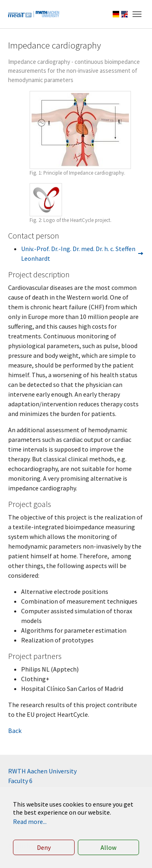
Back (15, 731)
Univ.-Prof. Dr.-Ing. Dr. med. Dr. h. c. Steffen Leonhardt (78, 253)
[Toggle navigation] (137, 14)
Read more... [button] (30, 822)
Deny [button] (44, 847)
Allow (108, 847)
